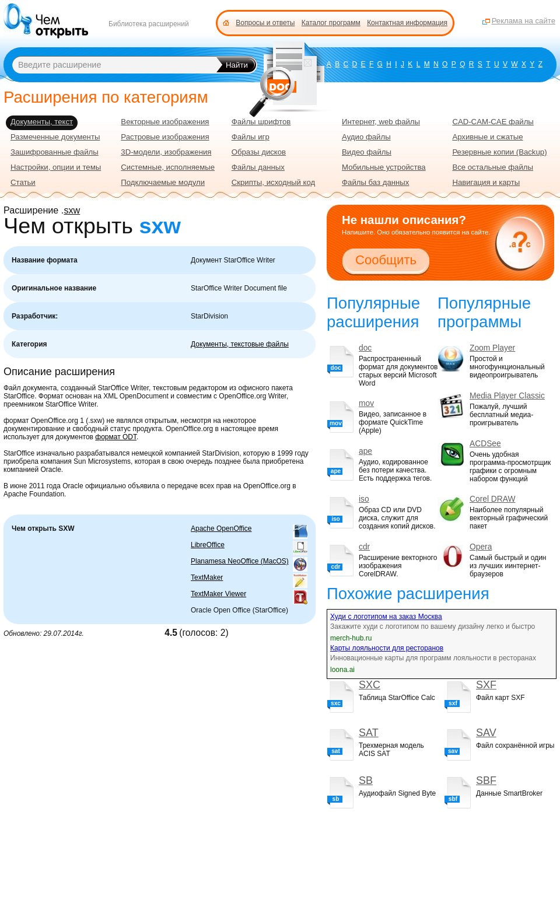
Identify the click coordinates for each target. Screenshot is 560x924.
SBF (486, 780)
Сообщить (386, 260)
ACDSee (485, 444)
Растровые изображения (165, 137)
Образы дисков (259, 152)
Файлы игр (251, 137)
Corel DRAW (492, 499)
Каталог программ (331, 23)
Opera (481, 547)
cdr (364, 547)
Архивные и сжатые (487, 137)
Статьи (23, 182)
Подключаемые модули (163, 182)
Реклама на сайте (524, 21)
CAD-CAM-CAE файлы (493, 122)
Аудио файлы (366, 137)
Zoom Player (492, 348)
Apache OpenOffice (221, 528)
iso (364, 499)
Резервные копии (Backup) (499, 152)
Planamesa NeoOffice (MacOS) (240, 561)
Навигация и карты (486, 182)
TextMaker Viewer (218, 594)
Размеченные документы (55, 137)
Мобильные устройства (384, 167)
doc (365, 348)
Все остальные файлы (493, 167)
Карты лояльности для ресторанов (387, 648)
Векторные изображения (165, 122)
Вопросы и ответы (265, 23)
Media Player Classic (507, 396)
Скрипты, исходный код (274, 182)
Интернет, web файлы (381, 122)
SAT (369, 733)
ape (365, 451)
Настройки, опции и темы (56, 167)
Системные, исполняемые (168, 167)
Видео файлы (367, 152)
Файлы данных (258, 167)
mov (366, 403)
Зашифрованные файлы (55, 152)
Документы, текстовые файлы (240, 344)
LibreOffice (208, 545)
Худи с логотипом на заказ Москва (386, 617)
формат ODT (116, 437)
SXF (486, 685)
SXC (370, 685)
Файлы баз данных (375, 182)
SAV (486, 733)
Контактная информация (407, 23)
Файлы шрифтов (261, 122)
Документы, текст (42, 122)
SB (366, 780)
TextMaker (207, 577)
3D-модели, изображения (166, 152)
